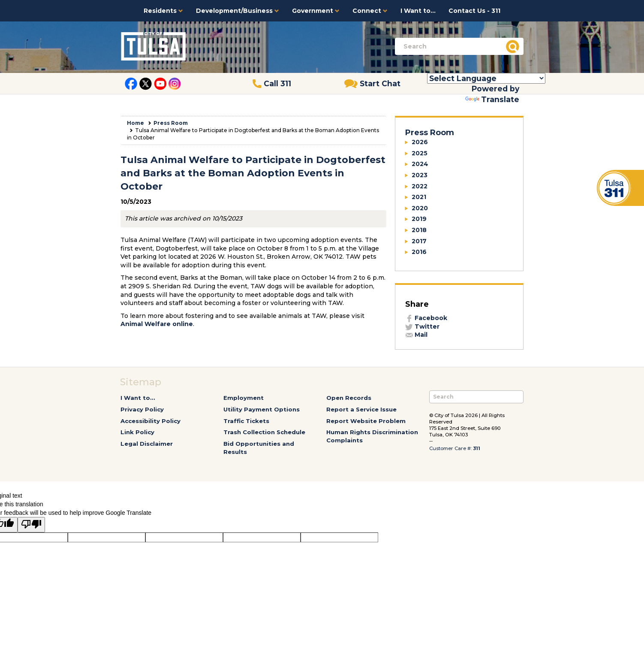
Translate (492, 99)
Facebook (426, 318)
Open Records (349, 398)
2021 (419, 197)
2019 (419, 219)
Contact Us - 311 (474, 11)
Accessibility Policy (150, 421)
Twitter (422, 326)
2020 (420, 208)
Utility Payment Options (262, 409)
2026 (420, 142)
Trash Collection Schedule (264, 432)
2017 (419, 241)
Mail (416, 335)
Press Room (171, 123)
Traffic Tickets (246, 421)
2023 (420, 175)
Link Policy (137, 432)
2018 (419, 230)
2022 (420, 186)
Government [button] (316, 11)
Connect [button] (370, 11)
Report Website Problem (366, 421)
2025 (420, 153)
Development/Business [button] (238, 11)
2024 (420, 164)
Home (135, 123)
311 (477, 448)
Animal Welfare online (157, 324)
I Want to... (418, 11)
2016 (419, 252)
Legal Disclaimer (147, 444)
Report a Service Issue (361, 409)
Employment (244, 398)
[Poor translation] (31, 525)
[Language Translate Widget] (486, 78)
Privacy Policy (142, 409)
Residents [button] (163, 11)
